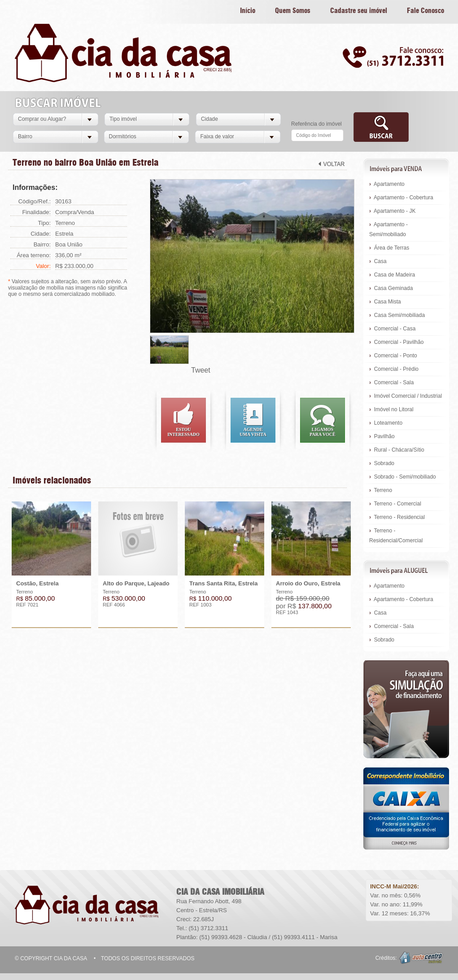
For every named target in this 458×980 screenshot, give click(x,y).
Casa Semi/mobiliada (397, 315)
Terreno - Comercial (395, 504)
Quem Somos (293, 11)
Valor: (43, 266)
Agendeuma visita (253, 432)
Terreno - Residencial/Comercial (396, 536)
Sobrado (382, 463)
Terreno (381, 490)
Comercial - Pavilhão (396, 342)
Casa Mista (385, 302)
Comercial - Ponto (393, 356)
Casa (378, 261)
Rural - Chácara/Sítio (397, 450)
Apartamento (387, 184)
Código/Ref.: (35, 201)
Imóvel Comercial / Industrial (406, 396)
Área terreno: (34, 255)
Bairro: (42, 244)
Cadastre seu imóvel (359, 11)
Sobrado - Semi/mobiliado (403, 477)
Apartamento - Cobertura (401, 198)
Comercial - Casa (392, 329)
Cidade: (41, 234)
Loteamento (386, 423)
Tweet (201, 370)
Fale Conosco (425, 11)
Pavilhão (382, 436)
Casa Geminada (391, 288)
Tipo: (44, 223)
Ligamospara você (323, 432)
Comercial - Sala (391, 382)
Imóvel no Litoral (391, 409)
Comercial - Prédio (394, 369)
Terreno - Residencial (397, 517)
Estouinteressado (183, 432)
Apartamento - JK (392, 211)
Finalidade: (36, 212)
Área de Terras (389, 248)
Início (248, 11)
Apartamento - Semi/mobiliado (388, 229)
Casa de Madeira (392, 275)
